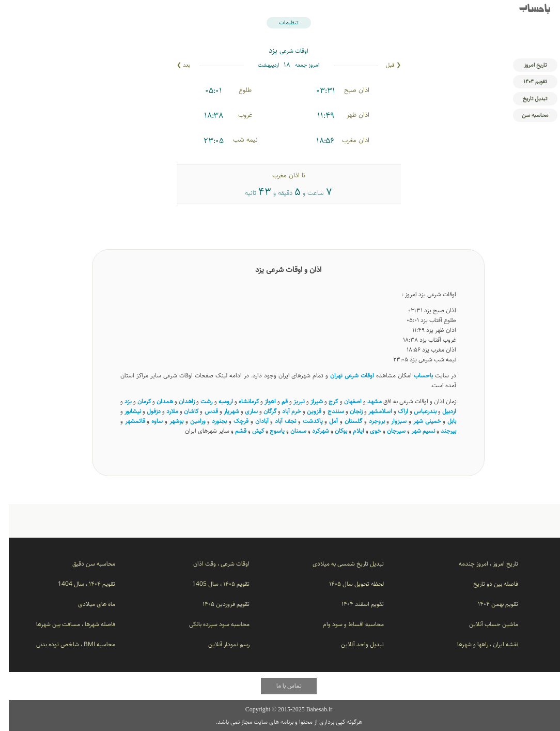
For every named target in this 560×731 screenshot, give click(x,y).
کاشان (182, 411)
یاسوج (268, 431)
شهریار (223, 411)
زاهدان (178, 401)
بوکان (332, 431)
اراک (394, 411)
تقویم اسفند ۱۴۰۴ (354, 604)
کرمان (135, 401)
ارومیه (217, 401)
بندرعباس (416, 411)
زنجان (347, 411)
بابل (443, 421)
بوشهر (168, 421)
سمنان (290, 431)
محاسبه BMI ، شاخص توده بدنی (67, 644)
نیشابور (124, 411)
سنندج (327, 411)
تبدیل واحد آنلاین (354, 644)
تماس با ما (280, 686)
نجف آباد (277, 421)
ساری (243, 411)
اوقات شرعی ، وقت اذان (213, 564)
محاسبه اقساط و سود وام (345, 624)
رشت (198, 401)
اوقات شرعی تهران (343, 376)
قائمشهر (126, 421)
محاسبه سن (526, 115)
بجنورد (211, 421)
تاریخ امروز (526, 65)
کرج (324, 401)
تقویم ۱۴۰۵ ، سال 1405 (212, 584)
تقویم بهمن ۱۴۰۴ (489, 604)
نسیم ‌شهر (414, 431)
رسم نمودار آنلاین (220, 644)
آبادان (253, 421)
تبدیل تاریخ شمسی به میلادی (339, 564)
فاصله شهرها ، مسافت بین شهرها (67, 624)
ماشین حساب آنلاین (485, 624)
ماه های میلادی (88, 604)
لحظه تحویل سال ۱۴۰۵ (348, 584)
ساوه (148, 421)
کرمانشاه (240, 401)
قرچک (232, 421)
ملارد (164, 411)
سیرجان (387, 431)
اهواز (261, 401)
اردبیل (440, 411)
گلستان (345, 421)
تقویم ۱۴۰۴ (526, 81)
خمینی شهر (418, 421)
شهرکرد (312, 431)
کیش (249, 431)
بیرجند (440, 431)
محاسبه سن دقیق (85, 564)
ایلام (350, 431)
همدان (156, 401)
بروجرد (368, 421)
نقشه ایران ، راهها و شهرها (479, 644)
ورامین (189, 421)
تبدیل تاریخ (526, 98)
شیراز (308, 401)
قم (276, 401)
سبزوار (390, 421)
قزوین (305, 411)
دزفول (145, 411)
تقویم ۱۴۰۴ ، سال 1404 (78, 584)
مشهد (366, 401)
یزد (119, 401)
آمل (325, 421)
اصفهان (344, 401)
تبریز (290, 401)
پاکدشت (304, 421)
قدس (203, 411)
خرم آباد (283, 411)
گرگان (261, 411)
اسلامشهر (371, 411)
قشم (232, 431)
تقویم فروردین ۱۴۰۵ (217, 604)
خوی (367, 431)
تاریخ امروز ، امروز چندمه (480, 564)
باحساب (526, 10)
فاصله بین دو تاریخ (487, 584)
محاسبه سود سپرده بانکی (211, 624)
